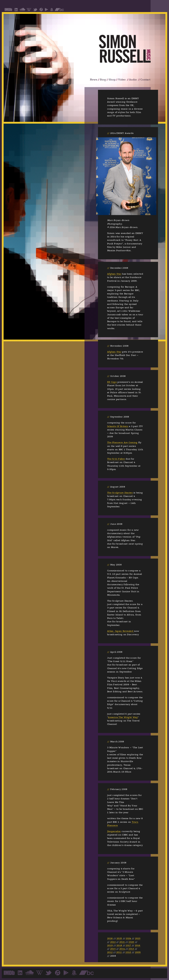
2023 (138, 938)
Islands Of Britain (118, 426)
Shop (112, 80)
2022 (113, 942)
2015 (113, 949)
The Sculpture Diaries (120, 493)
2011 (119, 952)
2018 (119, 945)
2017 (128, 945)
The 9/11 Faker (116, 459)
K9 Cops (112, 382)
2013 (131, 949)
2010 (128, 952)
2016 (138, 945)
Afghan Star (114, 274)
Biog (103, 80)
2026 (110, 938)
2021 (122, 942)
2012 (110, 952)
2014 (122, 949)
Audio (133, 80)
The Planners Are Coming (122, 442)
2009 (138, 952)
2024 (128, 938)
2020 (131, 942)
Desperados (114, 831)
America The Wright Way (123, 717)
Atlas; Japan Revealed (121, 631)
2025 (119, 938)
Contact (145, 80)
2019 (110, 945)
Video (122, 80)
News (94, 80)
